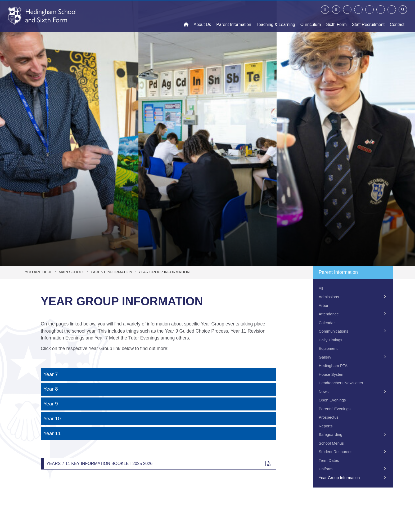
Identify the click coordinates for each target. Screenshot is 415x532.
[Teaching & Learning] (276, 16)
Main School (72, 272)
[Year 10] (159, 419)
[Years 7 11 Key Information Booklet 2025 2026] (159, 464)
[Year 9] (159, 404)
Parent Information (111, 272)
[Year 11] (159, 434)
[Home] (42, 16)
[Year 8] (159, 389)
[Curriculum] (311, 16)
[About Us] (202, 16)
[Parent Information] (234, 16)
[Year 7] (159, 375)
